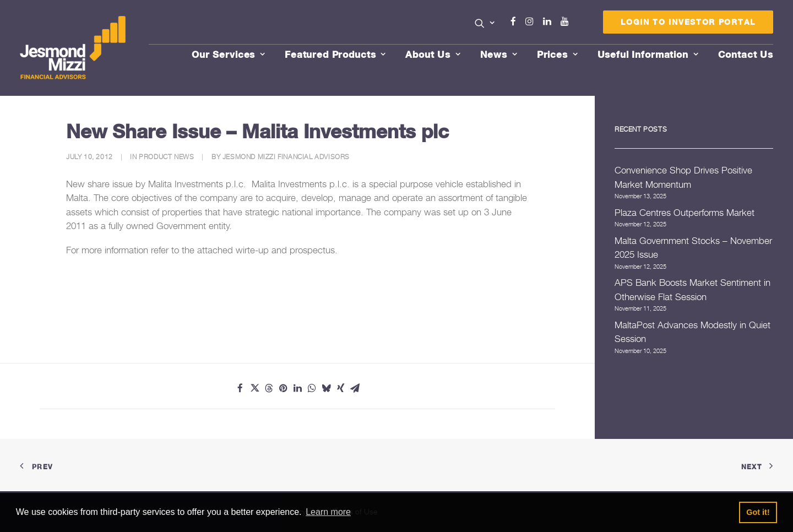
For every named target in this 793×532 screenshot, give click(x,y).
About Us (433, 54)
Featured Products (335, 54)
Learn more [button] (328, 512)
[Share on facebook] (240, 388)
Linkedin (550, 21)
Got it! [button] (758, 512)
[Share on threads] (269, 388)
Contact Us (746, 54)
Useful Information (648, 54)
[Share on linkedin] (297, 388)
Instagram (532, 21)
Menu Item (581, 24)
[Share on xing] (340, 388)
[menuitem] (485, 24)
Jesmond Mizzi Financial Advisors (286, 157)
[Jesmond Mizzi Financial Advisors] (74, 48)
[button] (485, 23)
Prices (558, 54)
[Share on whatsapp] (312, 388)
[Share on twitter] (254, 388)
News (499, 54)
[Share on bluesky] (326, 388)
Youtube (567, 21)
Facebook (518, 21)
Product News (166, 157)
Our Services (229, 54)
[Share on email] (355, 388)
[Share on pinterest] (283, 388)
